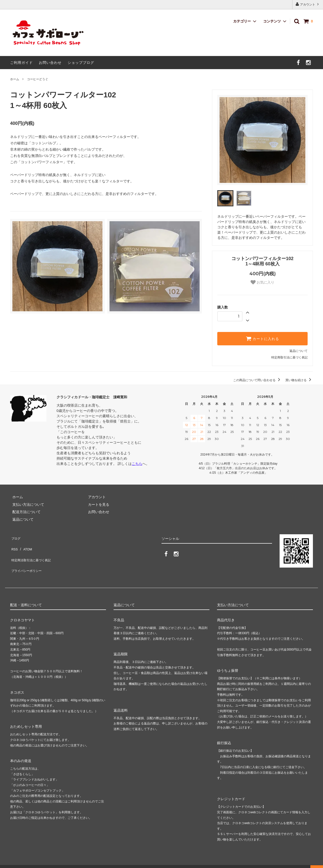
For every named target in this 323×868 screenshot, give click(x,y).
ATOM (25, 544)
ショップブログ (81, 63)
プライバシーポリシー (28, 559)
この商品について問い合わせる (258, 380)
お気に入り (262, 282)
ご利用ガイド (21, 63)
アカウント (308, 4)
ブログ (15, 537)
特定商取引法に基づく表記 (289, 357)
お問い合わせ (50, 63)
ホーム (15, 79)
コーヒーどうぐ (38, 79)
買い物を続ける (299, 380)
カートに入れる (262, 339)
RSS (14, 544)
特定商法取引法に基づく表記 (33, 552)
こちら (137, 464)
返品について (299, 351)
